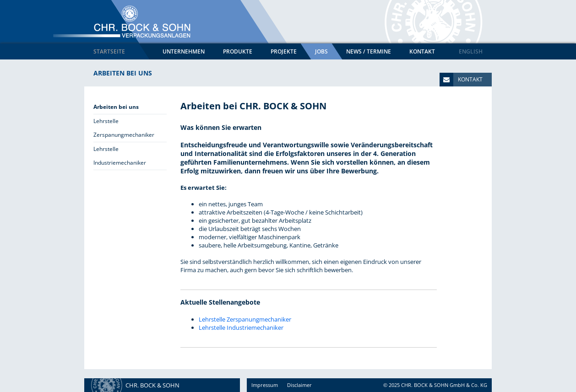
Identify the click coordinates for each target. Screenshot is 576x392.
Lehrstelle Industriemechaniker (241, 328)
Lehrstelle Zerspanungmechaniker (245, 319)
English (471, 51)
